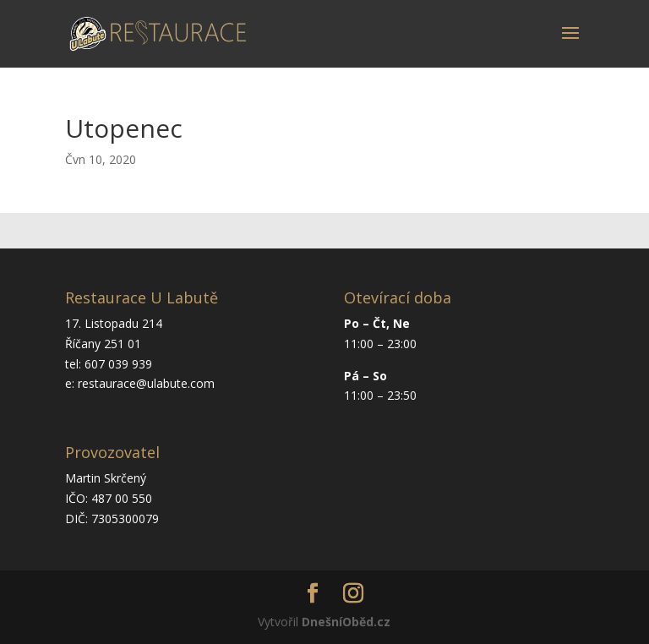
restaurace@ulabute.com (146, 383)
